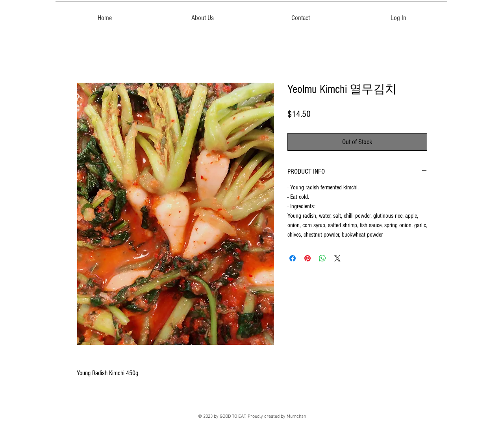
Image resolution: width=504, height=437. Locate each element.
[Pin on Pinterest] (308, 258)
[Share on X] (337, 258)
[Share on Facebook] (293, 258)
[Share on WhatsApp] (322, 258)
